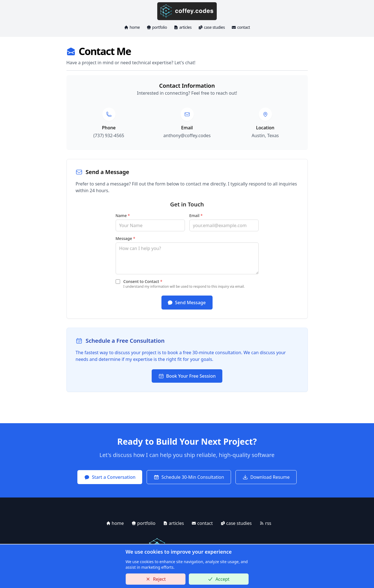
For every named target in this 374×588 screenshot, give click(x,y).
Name (123, 216)
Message (126, 238)
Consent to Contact (143, 281)
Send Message (187, 303)
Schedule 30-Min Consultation (189, 477)
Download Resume (266, 477)
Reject (156, 579)
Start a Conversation (110, 477)
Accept (218, 579)
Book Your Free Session (187, 376)
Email (196, 216)
